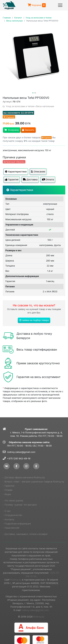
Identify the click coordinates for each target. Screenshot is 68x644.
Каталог (18, 18)
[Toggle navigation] (60, 5)
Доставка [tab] (30, 179)
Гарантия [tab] (12, 179)
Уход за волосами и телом (39, 18)
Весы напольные (15, 21)
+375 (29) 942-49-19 (19, 459)
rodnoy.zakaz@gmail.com (21, 452)
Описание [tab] (38, 172)
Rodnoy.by (16, 580)
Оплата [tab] (48, 179)
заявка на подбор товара (34, 320)
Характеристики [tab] (16, 172)
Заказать (28, 130)
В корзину (12, 130)
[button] (33, 93)
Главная (7, 18)
